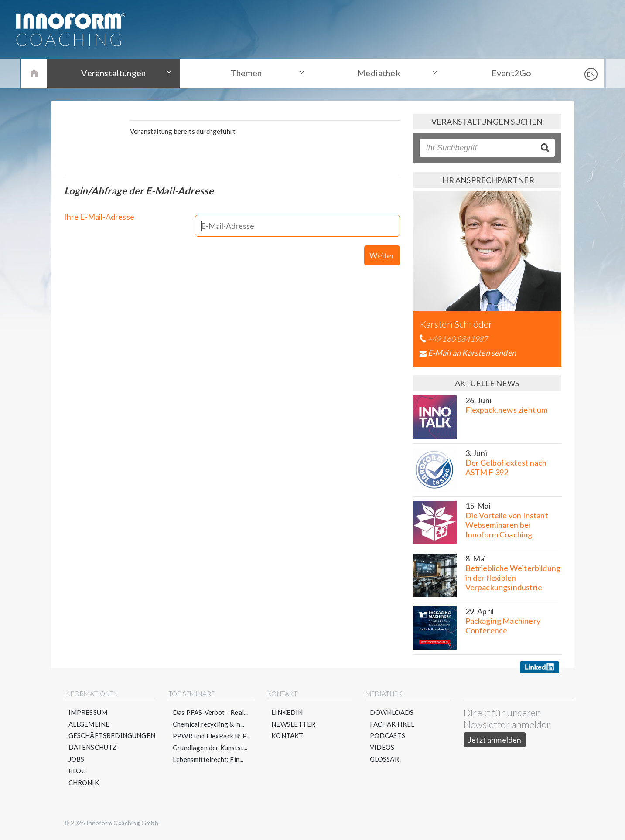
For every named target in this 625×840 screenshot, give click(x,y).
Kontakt (287, 736)
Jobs (77, 759)
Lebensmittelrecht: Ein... (208, 759)
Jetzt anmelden (495, 740)
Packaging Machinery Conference (503, 626)
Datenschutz (93, 748)
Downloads (392, 712)
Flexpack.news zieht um (507, 410)
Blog (77, 771)
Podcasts (388, 736)
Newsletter (293, 724)
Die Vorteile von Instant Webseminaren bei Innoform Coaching (507, 525)
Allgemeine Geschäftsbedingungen (112, 730)
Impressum (88, 712)
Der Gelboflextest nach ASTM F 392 (506, 467)
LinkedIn (287, 712)
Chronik (84, 783)
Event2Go (509, 73)
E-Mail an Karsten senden (472, 353)
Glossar (384, 759)
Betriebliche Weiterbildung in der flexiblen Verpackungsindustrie (513, 578)
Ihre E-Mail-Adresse (99, 218)
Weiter (382, 247)
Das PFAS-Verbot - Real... (210, 712)
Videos (382, 748)
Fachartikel (392, 724)
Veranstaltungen (116, 73)
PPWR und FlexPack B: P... (212, 736)
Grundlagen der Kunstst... (210, 748)
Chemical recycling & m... (209, 724)
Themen (247, 73)
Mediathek (378, 73)
